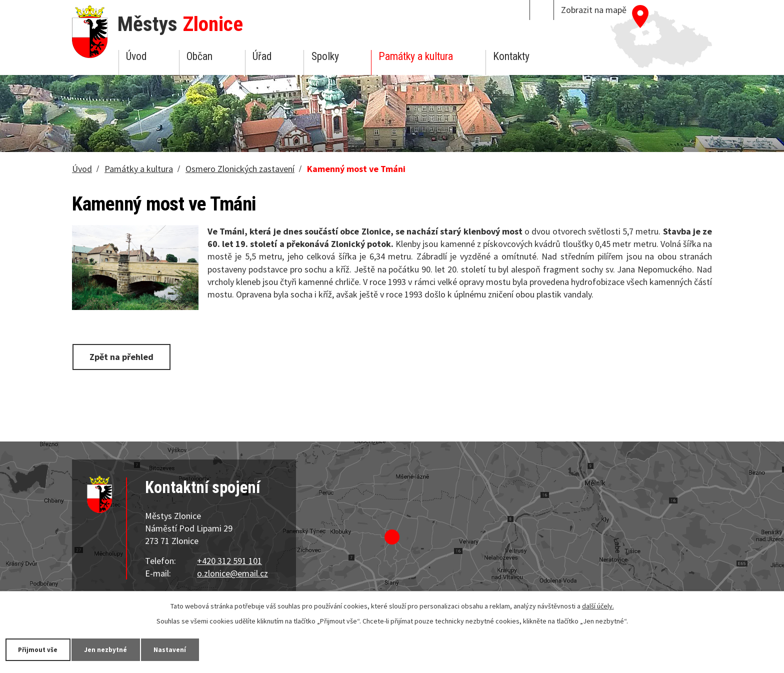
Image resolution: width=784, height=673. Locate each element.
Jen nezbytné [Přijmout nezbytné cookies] (115, 649)
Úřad (262, 56)
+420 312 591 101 (229, 561)
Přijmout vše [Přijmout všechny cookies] (41, 649)
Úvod (136, 56)
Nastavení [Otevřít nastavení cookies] (184, 649)
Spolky (325, 56)
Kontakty (511, 56)
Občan (199, 56)
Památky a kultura (416, 56)
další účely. (598, 605)
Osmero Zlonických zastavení (240, 169)
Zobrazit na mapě (594, 10)
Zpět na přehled (123, 356)
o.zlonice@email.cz (232, 573)
